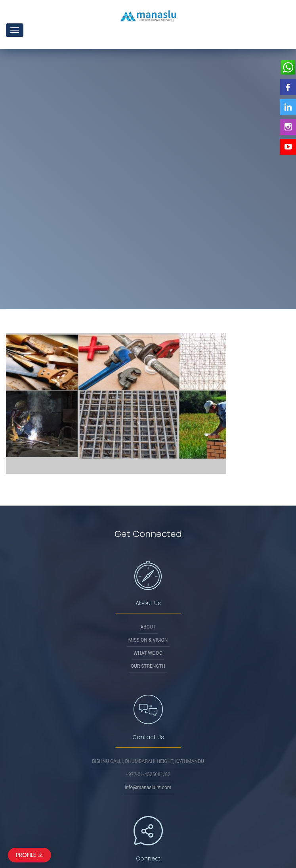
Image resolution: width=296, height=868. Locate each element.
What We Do (148, 653)
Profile (30, 855)
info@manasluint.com (148, 788)
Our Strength (148, 666)
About (148, 627)
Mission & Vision (148, 640)
